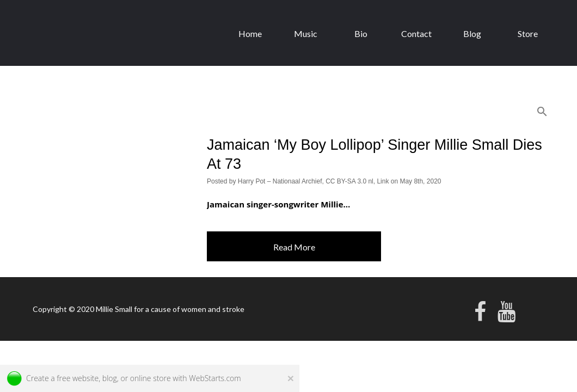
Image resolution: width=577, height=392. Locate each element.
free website (78, 378)
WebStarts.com (215, 378)
